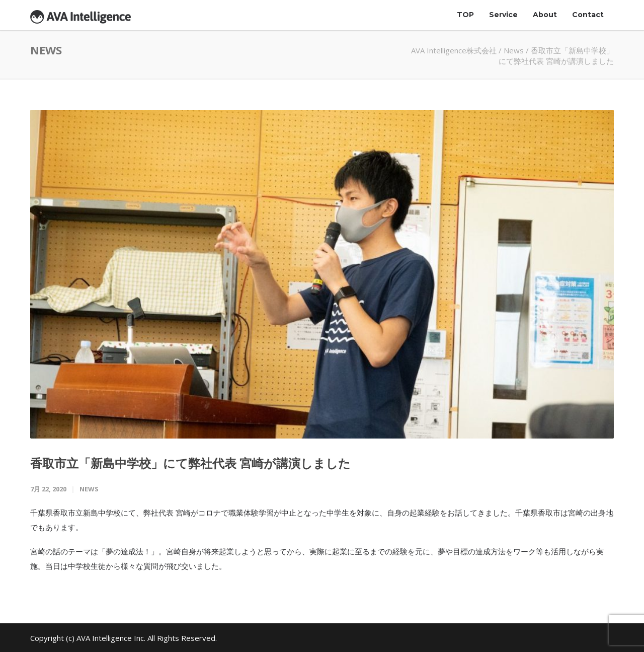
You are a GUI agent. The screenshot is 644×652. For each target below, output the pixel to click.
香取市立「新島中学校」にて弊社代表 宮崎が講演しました (190, 463)
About (545, 15)
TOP (465, 15)
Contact (588, 15)
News (514, 50)
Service (503, 15)
